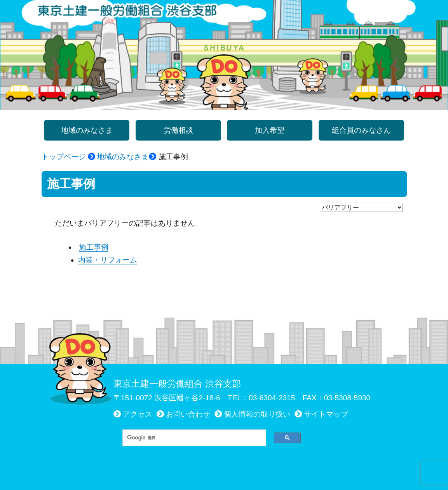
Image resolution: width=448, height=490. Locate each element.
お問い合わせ (188, 414)
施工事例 (94, 247)
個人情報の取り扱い (257, 414)
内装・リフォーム (108, 260)
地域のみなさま (123, 157)
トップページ (64, 157)
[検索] (192, 438)
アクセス (138, 414)
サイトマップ (326, 414)
